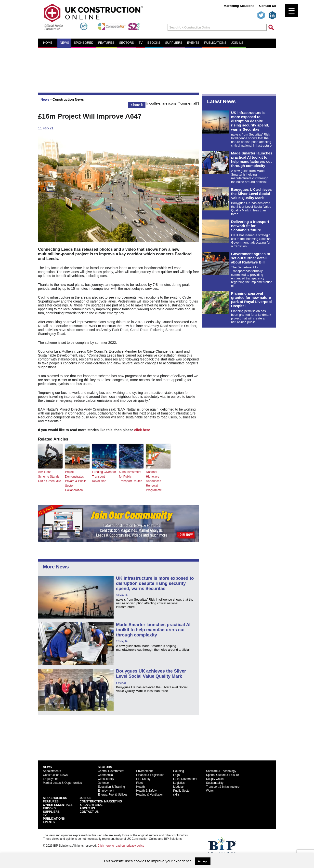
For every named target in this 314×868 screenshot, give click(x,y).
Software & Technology (221, 771)
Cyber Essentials (58, 804)
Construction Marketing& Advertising (101, 803)
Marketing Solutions (239, 6)
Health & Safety (146, 790)
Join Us (86, 798)
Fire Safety (143, 778)
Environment (144, 771)
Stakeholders (55, 798)
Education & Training (111, 786)
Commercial (106, 774)
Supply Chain (215, 778)
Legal (177, 774)
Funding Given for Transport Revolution (104, 476)
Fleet (139, 782)
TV (141, 43)
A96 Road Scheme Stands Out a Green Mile (49, 476)
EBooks (49, 808)
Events (193, 43)
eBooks (154, 43)
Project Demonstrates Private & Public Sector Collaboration (75, 481)
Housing (179, 771)
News (65, 43)
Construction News (68, 99)
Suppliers (174, 43)
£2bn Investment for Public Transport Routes (130, 476)
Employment (51, 778)
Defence (103, 782)
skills (176, 794)
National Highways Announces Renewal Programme (158, 479)
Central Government (111, 771)
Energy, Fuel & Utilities (113, 794)
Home (48, 43)
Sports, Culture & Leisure (222, 774)
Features (106, 43)
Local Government (185, 778)
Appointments (52, 771)
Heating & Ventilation (150, 794)
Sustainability (215, 782)
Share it (137, 105)
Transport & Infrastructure (223, 786)
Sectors (127, 43)
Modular (178, 786)
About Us (87, 808)
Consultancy (106, 778)
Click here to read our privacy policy (121, 845)
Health (140, 786)
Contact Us (268, 6)
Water (210, 790)
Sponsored (84, 43)
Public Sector (182, 790)
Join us (237, 43)
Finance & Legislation (150, 774)
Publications (215, 43)
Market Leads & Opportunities (62, 782)
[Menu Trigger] (292, 10)
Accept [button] (203, 861)
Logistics (179, 782)
